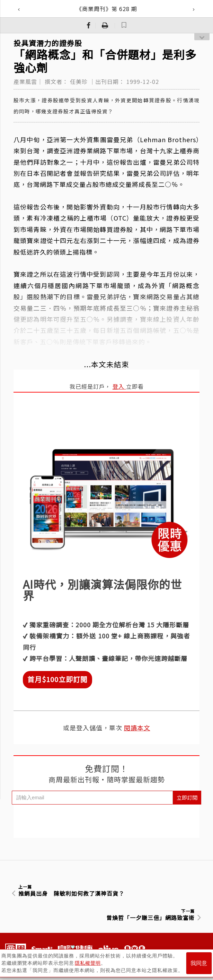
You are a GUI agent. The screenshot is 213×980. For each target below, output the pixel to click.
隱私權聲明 (88, 963)
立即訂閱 (187, 797)
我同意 (199, 963)
